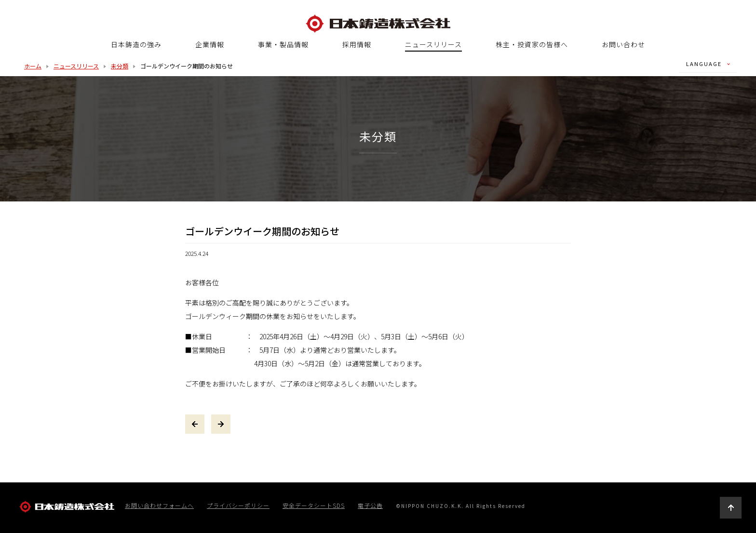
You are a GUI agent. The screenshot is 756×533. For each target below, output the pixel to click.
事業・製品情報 (283, 44)
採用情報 (357, 44)
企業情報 (210, 44)
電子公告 (370, 506)
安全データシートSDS (314, 506)
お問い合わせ (623, 44)
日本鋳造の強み (136, 44)
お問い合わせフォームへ (159, 506)
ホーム (33, 66)
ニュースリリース (433, 45)
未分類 (120, 66)
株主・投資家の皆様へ (532, 44)
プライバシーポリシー (238, 506)
